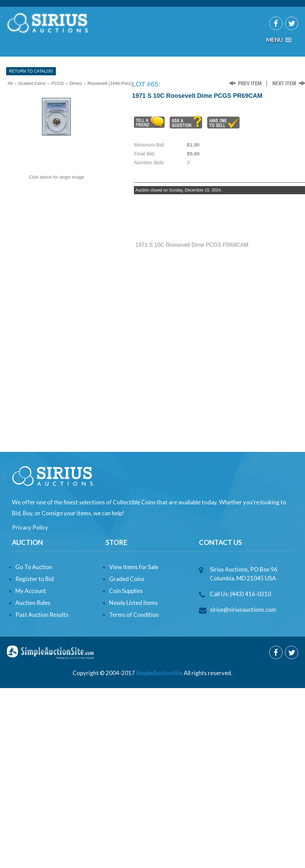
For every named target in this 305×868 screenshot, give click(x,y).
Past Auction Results (42, 615)
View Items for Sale (134, 567)
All (10, 83)
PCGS (57, 83)
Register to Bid (35, 579)
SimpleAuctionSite (159, 673)
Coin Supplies (126, 591)
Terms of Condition (134, 615)
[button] (279, 40)
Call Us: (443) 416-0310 (240, 594)
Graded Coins (32, 83)
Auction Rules (33, 603)
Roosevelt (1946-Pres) (110, 83)
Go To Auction (34, 567)
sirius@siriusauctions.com (243, 610)
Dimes (76, 83)
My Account (31, 591)
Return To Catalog (31, 71)
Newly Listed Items (133, 603)
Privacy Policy (30, 527)
